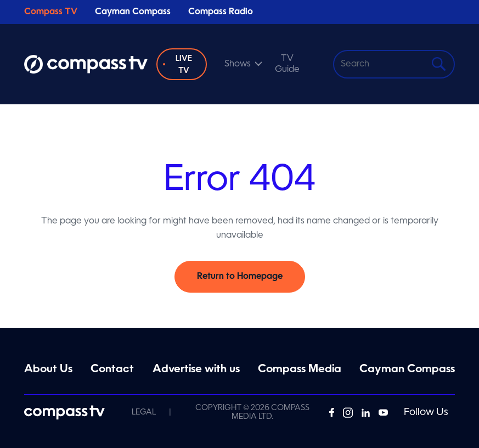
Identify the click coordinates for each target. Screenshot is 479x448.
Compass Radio (221, 12)
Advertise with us (196, 369)
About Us (48, 369)
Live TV (184, 65)
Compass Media (300, 369)
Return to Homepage (240, 277)
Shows (238, 64)
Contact (112, 369)
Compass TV (51, 12)
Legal (144, 412)
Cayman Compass (133, 12)
